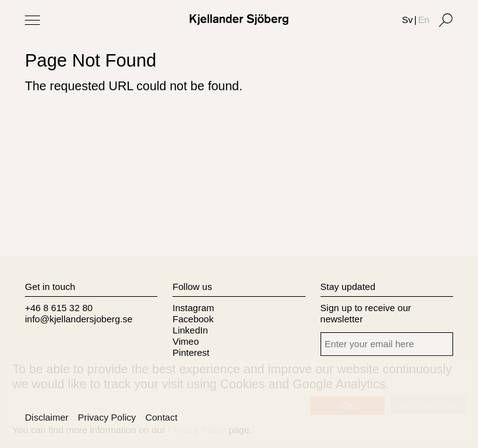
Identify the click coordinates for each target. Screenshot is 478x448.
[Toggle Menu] (32, 20)
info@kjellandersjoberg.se (79, 319)
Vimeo (185, 341)
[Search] (446, 20)
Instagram (193, 308)
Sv (408, 20)
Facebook (193, 319)
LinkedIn (190, 330)
